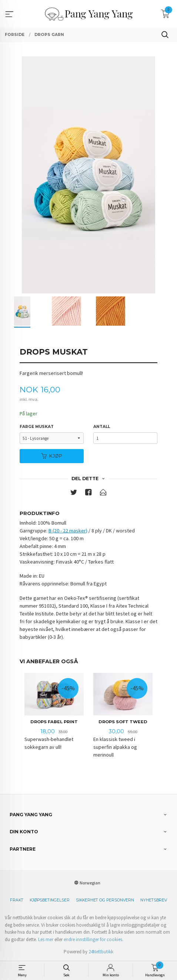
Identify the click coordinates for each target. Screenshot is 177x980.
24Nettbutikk (101, 952)
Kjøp (52, 456)
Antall (102, 427)
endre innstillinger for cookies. (93, 939)
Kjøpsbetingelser (50, 900)
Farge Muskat (37, 427)
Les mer (46, 939)
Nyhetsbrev (154, 900)
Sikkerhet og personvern (105, 900)
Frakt (17, 900)
